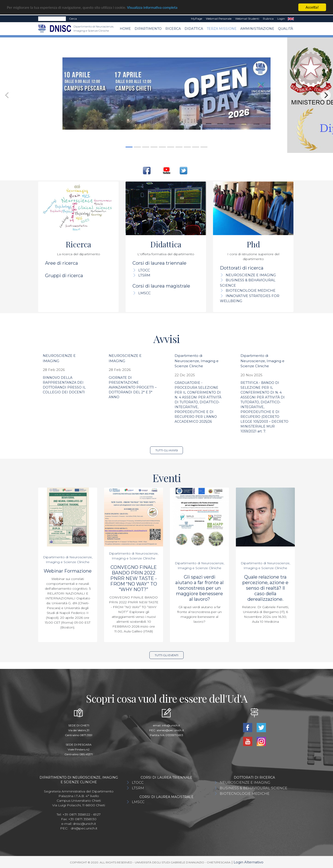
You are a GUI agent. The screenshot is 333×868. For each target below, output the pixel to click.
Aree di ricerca (62, 263)
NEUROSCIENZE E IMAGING (251, 275)
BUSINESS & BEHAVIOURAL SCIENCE (253, 788)
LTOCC (144, 270)
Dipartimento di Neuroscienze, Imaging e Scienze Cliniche (197, 361)
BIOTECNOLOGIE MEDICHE (251, 290)
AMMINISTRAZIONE (257, 29)
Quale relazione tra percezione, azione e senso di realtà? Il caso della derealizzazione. (265, 588)
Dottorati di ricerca (242, 268)
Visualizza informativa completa (152, 8)
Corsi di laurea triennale (159, 263)
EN (291, 19)
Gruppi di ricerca (64, 276)
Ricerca (173, 29)
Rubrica (268, 19)
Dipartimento (148, 29)
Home (125, 29)
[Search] (52, 19)
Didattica (194, 29)
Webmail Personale (219, 19)
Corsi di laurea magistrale (161, 286)
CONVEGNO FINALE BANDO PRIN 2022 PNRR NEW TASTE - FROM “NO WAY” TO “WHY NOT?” (134, 578)
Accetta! (312, 7)
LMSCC (145, 293)
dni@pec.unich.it (84, 828)
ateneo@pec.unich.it (170, 730)
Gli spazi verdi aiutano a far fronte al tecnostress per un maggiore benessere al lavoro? (199, 588)
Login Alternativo (248, 862)
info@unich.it (171, 725)
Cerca (73, 19)
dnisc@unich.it (84, 824)
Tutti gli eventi (166, 655)
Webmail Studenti (247, 19)
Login (281, 19)
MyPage (197, 19)
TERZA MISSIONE (222, 29)
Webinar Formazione (68, 571)
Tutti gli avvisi (167, 450)
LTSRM (144, 275)
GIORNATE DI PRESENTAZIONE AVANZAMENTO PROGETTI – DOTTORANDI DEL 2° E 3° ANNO (133, 387)
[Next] (326, 95)
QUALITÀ (285, 29)
